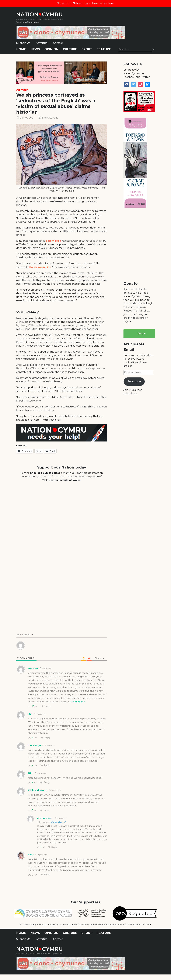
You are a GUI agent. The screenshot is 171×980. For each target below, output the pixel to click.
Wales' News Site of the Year (28, 22)
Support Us (23, 43)
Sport (87, 49)
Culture (70, 49)
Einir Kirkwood (58, 822)
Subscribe (134, 381)
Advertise (42, 43)
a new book (53, 241)
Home (21, 49)
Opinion (51, 49)
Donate (142, 334)
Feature (104, 49)
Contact (58, 43)
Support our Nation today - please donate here (85, 3)
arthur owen (45, 818)
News (35, 49)
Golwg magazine (40, 267)
